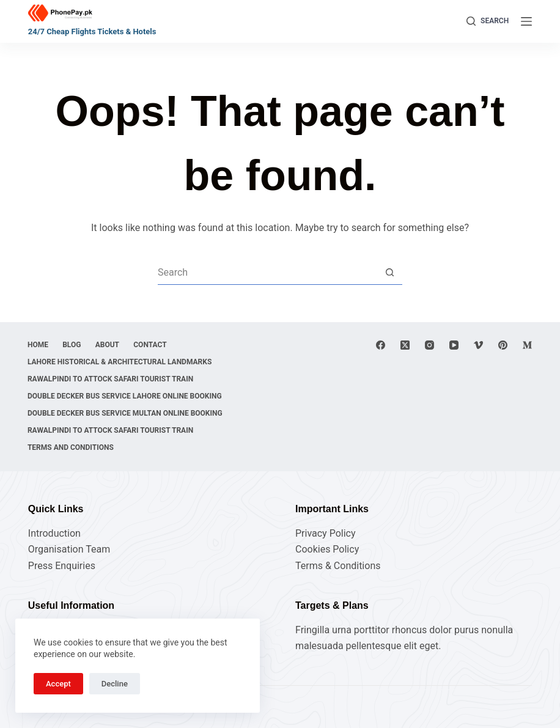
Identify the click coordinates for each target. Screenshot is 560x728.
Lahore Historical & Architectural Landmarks (120, 362)
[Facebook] (381, 345)
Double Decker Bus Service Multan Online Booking (126, 413)
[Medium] (527, 345)
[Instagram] (429, 345)
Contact (153, 345)
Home (39, 345)
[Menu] (526, 21)
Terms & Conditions (338, 566)
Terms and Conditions (71, 447)
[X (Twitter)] (405, 345)
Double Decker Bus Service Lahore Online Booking (125, 396)
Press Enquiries (62, 566)
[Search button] (390, 273)
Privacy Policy (326, 533)
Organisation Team (69, 549)
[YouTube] (454, 345)
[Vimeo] (478, 345)
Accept (58, 684)
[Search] (488, 21)
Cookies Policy (327, 549)
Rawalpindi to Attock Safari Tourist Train (111, 379)
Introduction (54, 533)
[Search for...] (268, 273)
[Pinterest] (503, 345)
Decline (115, 684)
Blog (73, 345)
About (110, 345)
